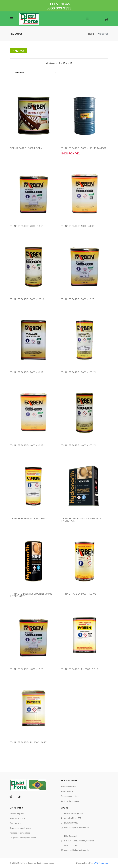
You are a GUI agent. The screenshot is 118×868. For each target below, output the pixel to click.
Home (91, 34)
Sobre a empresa (17, 814)
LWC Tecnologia (101, 863)
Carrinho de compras (70, 801)
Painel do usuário (68, 786)
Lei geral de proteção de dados (23, 838)
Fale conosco (15, 823)
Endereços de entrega (70, 796)
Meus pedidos (67, 791)
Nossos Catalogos (17, 818)
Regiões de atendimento (20, 828)
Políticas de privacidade (20, 833)
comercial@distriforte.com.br (77, 827)
